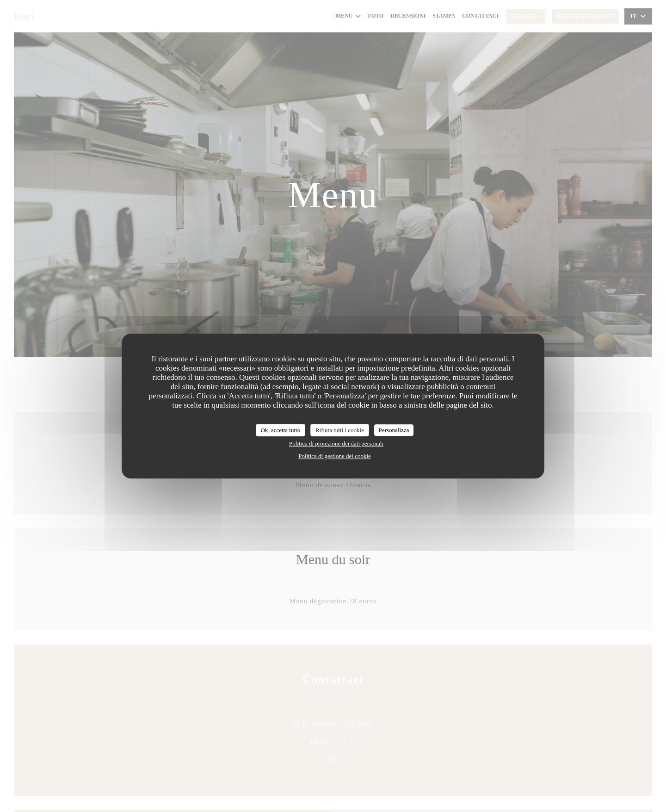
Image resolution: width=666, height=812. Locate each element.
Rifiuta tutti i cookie (340, 430)
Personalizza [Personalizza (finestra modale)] (394, 430)
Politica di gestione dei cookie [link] (335, 456)
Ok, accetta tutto (281, 430)
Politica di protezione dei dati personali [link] (336, 443)
